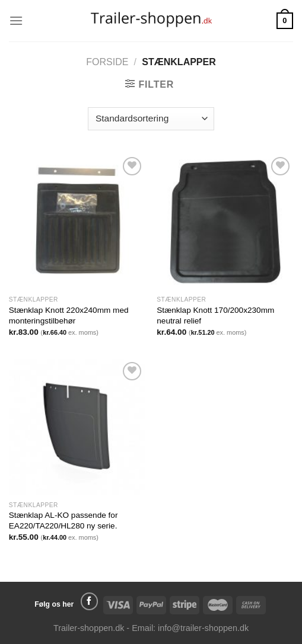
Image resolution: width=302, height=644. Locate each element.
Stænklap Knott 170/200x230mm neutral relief (215, 315)
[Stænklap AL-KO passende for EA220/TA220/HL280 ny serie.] (77, 427)
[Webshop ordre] (151, 119)
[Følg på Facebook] (90, 601)
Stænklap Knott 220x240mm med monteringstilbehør (69, 315)
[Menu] (16, 20)
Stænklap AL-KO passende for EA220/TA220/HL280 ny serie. (63, 520)
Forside (107, 62)
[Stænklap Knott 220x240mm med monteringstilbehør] (77, 222)
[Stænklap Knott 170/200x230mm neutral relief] (225, 222)
